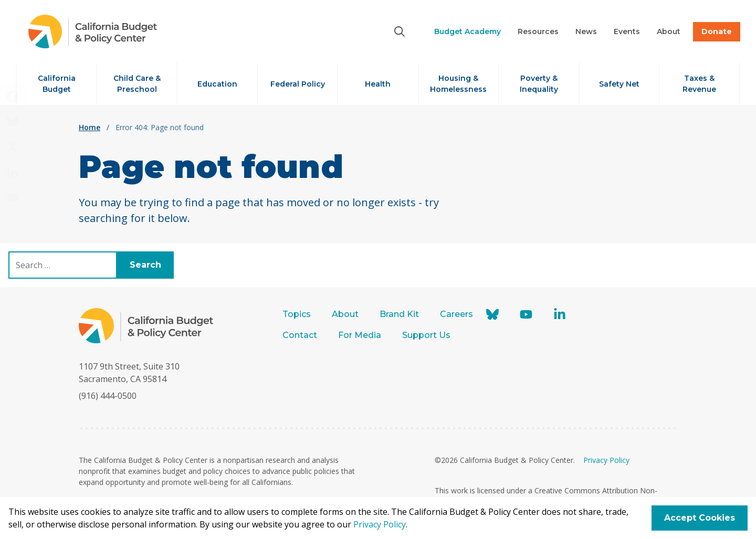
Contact (300, 335)
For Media (360, 335)
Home (90, 127)
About (345, 314)
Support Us (427, 335)
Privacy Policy (606, 460)
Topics (297, 314)
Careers (456, 314)
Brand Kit (399, 314)
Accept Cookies (700, 518)
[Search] (400, 31)
